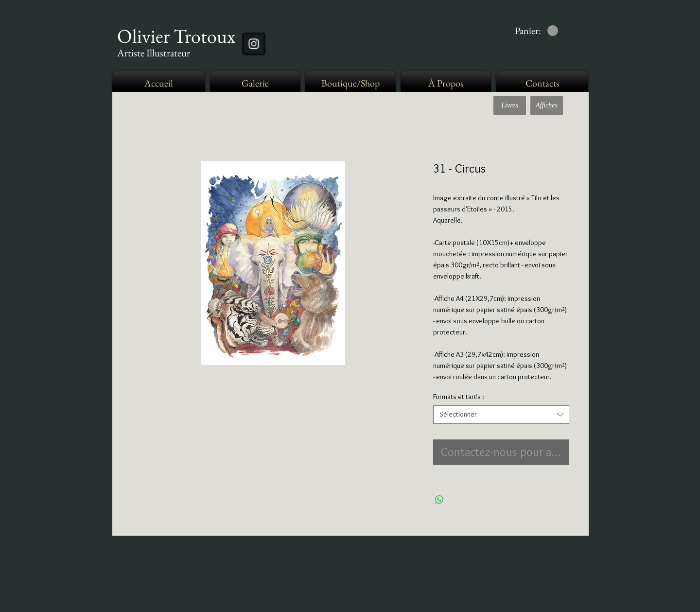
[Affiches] (547, 105)
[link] (536, 31)
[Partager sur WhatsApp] (439, 500)
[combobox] (501, 415)
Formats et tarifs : (459, 397)
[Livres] (510, 105)
